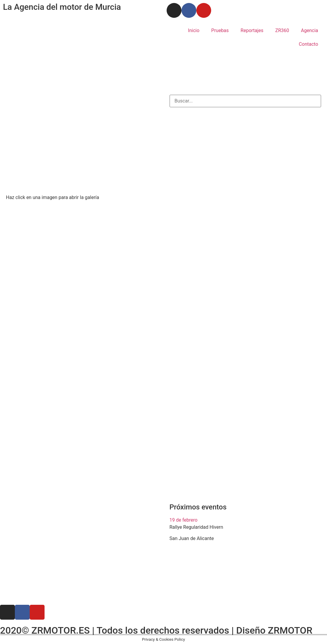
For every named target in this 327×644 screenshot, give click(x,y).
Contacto (308, 44)
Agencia (309, 30)
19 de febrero (184, 520)
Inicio (194, 30)
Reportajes (252, 30)
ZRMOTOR (290, 630)
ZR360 (282, 30)
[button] (245, 520)
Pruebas (220, 30)
